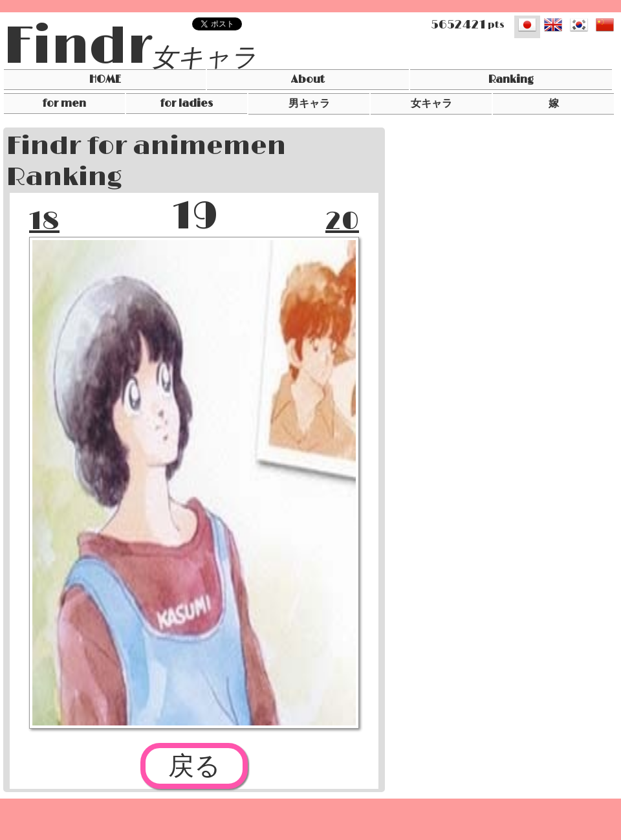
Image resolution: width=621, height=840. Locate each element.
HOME (105, 80)
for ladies (187, 104)
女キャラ (204, 58)
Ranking (511, 80)
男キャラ (309, 104)
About (308, 80)
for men (64, 104)
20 (342, 221)
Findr (77, 47)
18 (44, 221)
